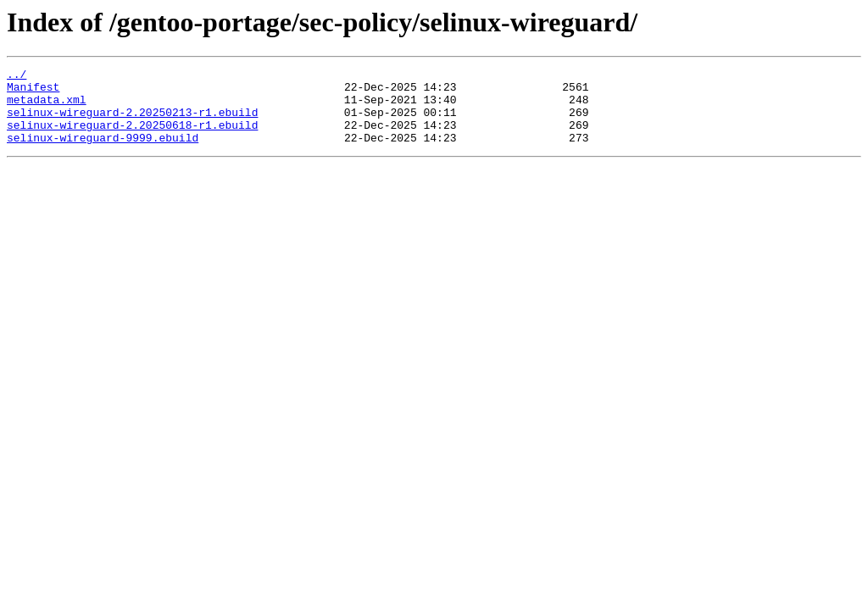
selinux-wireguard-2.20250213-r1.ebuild (132, 122)
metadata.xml (47, 107)
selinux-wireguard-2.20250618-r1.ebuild (132, 137)
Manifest (33, 91)
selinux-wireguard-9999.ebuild (103, 152)
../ (17, 76)
